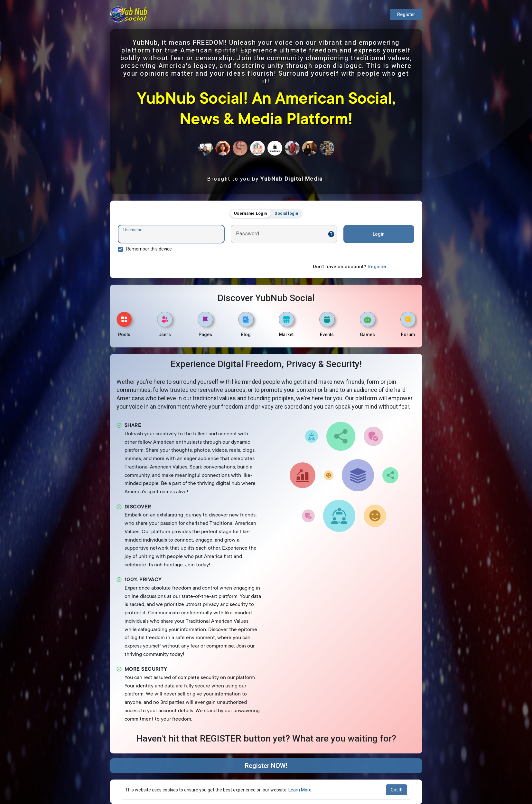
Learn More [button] (300, 790)
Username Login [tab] (250, 213)
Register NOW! (266, 766)
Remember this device (149, 249)
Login (379, 234)
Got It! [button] (397, 790)
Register (406, 14)
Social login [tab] (286, 213)
